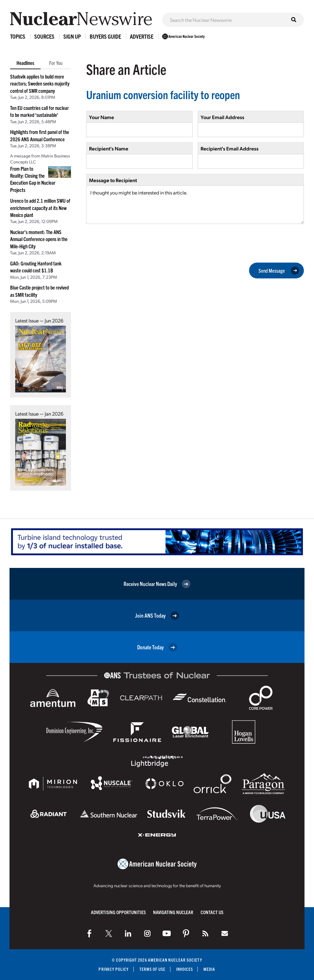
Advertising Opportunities (118, 912)
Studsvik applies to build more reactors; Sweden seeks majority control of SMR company (40, 83)
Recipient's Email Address (230, 148)
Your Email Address (222, 117)
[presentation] (134, 243)
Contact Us (212, 912)
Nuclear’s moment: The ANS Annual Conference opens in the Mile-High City (39, 239)
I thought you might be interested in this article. (195, 205)
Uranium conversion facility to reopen (163, 94)
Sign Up (72, 36)
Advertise (142, 36)
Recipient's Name (109, 148)
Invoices (185, 969)
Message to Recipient (113, 180)
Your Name (102, 117)
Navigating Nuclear (173, 912)
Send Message (279, 270)
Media (209, 969)
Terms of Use (153, 969)
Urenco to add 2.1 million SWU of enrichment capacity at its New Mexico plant (40, 208)
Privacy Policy (114, 969)
